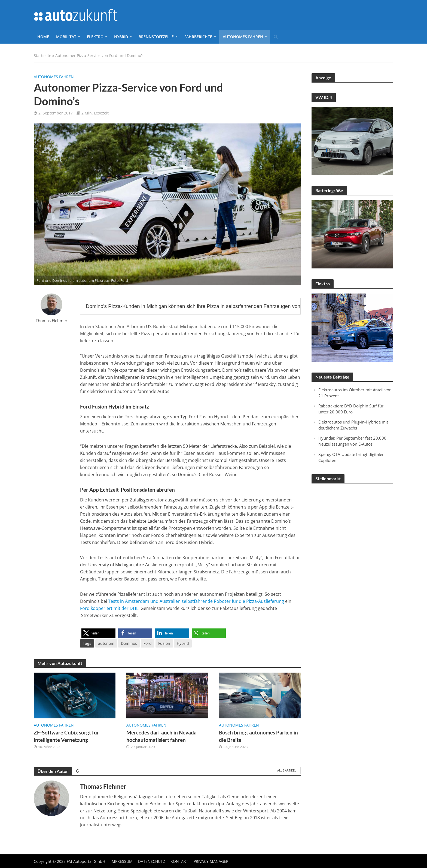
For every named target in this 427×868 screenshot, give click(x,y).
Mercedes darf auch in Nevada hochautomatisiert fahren (161, 736)
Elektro (95, 37)
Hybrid (121, 37)
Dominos (129, 643)
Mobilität (66, 37)
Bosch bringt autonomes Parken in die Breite (258, 736)
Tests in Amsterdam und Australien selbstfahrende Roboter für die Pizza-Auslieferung (196, 601)
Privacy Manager (211, 861)
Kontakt (179, 861)
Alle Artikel (287, 770)
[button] (98, 633)
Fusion (164, 643)
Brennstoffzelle (156, 37)
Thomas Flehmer (51, 321)
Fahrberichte (198, 37)
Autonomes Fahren (243, 37)
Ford (148, 643)
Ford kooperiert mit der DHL (109, 608)
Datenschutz (152, 861)
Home (43, 37)
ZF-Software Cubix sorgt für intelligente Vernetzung (66, 736)
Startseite (42, 55)
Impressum (122, 861)
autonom (106, 643)
